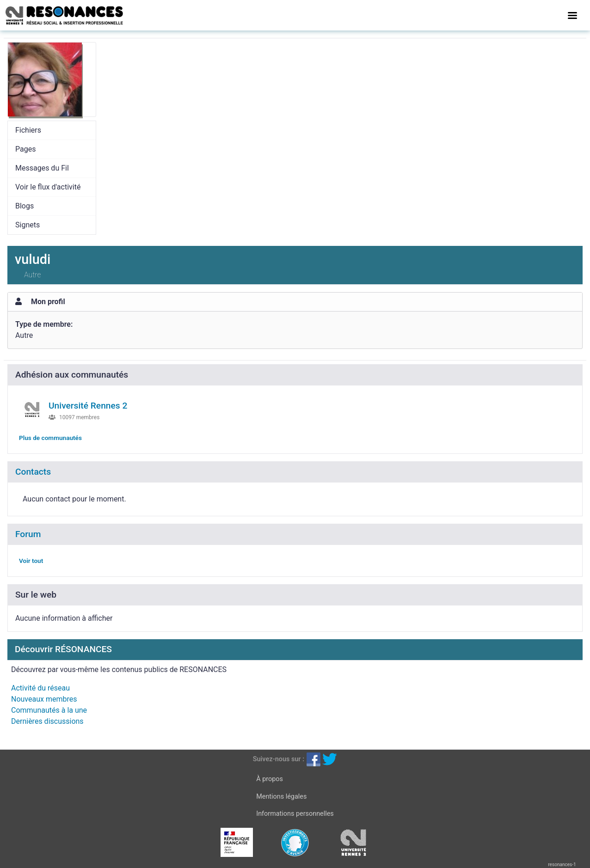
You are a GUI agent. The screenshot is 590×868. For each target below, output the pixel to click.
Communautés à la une (49, 710)
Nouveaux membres (44, 699)
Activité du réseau (40, 688)
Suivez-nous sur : (279, 759)
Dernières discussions (47, 721)
